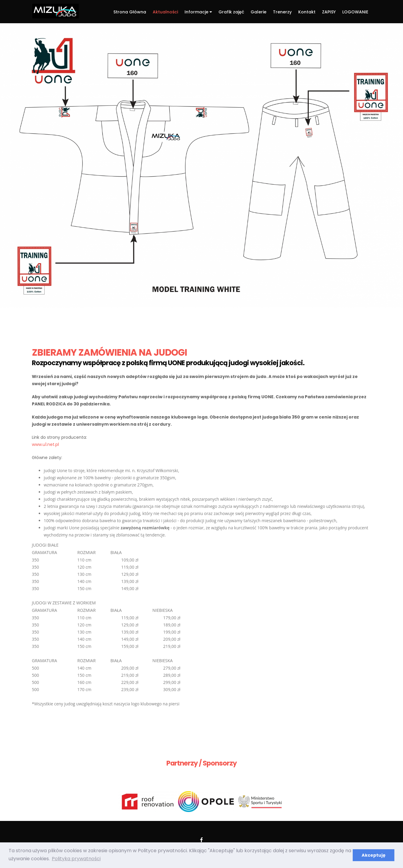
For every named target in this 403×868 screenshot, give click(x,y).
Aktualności (165, 12)
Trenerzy (282, 12)
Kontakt (307, 12)
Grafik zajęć (231, 12)
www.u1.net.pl (45, 444)
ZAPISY (329, 12)
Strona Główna (130, 12)
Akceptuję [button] (374, 855)
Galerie (258, 12)
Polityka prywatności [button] (76, 859)
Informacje (198, 12)
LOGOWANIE (355, 12)
